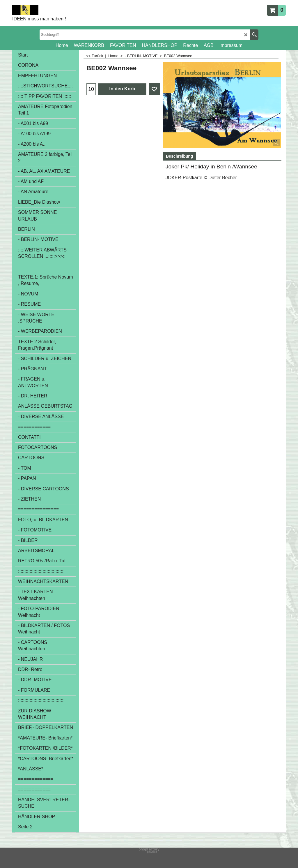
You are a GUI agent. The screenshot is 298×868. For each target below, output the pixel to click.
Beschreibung (179, 156)
